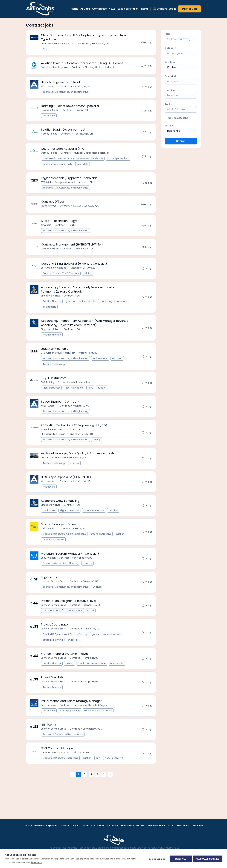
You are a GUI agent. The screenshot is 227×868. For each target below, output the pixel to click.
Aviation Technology (54, 371)
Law (99, 774)
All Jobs (85, 9)
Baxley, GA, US (91, 593)
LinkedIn (75, 826)
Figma (91, 623)
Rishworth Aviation (51, 44)
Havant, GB (82, 112)
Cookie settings (156, 859)
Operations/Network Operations (61, 774)
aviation (88, 279)
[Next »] (110, 790)
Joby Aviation (49, 569)
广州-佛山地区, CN (84, 136)
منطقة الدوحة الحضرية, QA (86, 210)
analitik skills (50, 313)
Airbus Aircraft (49, 88)
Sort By (169, 126)
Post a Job (189, 9)
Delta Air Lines (49, 768)
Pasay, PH (80, 539)
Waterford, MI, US (88, 360)
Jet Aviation (48, 273)
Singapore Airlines (51, 302)
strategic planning (53, 653)
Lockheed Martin (50, 112)
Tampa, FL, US (91, 672)
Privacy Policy (155, 826)
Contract (70, 44)
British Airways (49, 720)
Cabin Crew (49, 521)
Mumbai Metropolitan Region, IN (92, 156)
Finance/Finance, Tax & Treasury (61, 279)
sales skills (83, 167)
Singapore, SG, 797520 (83, 273)
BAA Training (48, 390)
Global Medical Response (55, 68)
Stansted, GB (86, 186)
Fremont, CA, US (92, 618)
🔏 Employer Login (164, 9)
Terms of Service (175, 826)
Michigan (118, 366)
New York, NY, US (85, 254)
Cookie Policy (196, 826)
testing (97, 448)
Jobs (27, 826)
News (112, 9)
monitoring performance (114, 307)
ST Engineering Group (53, 438)
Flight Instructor (52, 395)
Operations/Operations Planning (61, 575)
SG (79, 302)
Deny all (180, 859)
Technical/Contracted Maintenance (63, 750)
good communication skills (58, 167)
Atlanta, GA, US (81, 768)
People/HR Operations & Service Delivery (65, 647)
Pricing (144, 9)
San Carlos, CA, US (83, 569)
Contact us (126, 826)
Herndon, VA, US (82, 88)
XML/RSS (140, 826)
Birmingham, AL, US (94, 744)
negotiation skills (114, 774)
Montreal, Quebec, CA (75, 467)
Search (181, 141)
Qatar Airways (49, 210)
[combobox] (181, 53)
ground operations (94, 521)
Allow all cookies (207, 859)
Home (75, 9)
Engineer (98, 599)
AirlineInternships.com (45, 826)
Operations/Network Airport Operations (65, 545)
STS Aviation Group (52, 186)
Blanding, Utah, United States (101, 68)
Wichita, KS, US (81, 414)
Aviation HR (49, 117)
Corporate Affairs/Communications (63, 623)
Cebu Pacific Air (50, 539)
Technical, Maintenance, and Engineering (66, 93)
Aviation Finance (52, 307)
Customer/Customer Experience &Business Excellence (73, 161)
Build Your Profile (128, 9)
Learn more (36, 862)
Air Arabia (46, 230)
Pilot (45, 49)
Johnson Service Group (54, 593)
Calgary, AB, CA (92, 642)
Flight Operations (74, 395)
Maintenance (100, 366)
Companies (99, 9)
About (112, 826)
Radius (169, 104)
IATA (44, 467)
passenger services (118, 161)
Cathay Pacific (49, 136)
